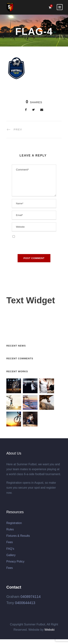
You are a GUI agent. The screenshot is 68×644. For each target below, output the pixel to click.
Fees (10, 542)
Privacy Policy (15, 561)
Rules (10, 529)
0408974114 (31, 597)
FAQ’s (10, 549)
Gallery (11, 555)
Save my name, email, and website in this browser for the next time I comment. (33, 241)
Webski (49, 630)
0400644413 (25, 603)
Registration (14, 523)
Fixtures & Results (18, 536)
